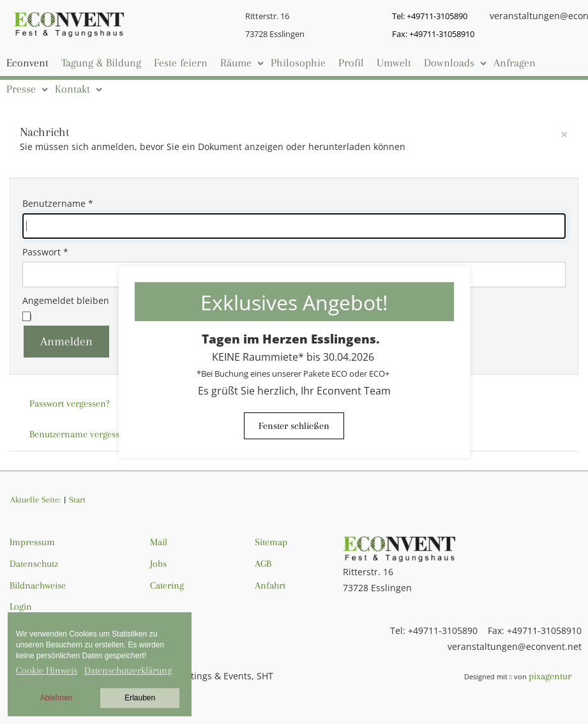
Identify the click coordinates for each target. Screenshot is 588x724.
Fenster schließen (294, 426)
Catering (167, 585)
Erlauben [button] (140, 698)
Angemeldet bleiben (66, 300)
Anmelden (66, 342)
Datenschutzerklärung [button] (128, 670)
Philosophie (298, 63)
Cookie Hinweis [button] (47, 670)
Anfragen (515, 63)
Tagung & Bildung (101, 63)
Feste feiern (181, 63)
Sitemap (271, 542)
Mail (159, 542)
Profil (351, 63)
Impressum (32, 542)
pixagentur (550, 676)
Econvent (27, 63)
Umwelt (394, 63)
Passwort (45, 252)
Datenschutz (34, 564)
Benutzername (58, 203)
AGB (263, 564)
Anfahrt (270, 585)
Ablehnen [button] (57, 698)
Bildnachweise (38, 585)
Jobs (158, 564)
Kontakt (72, 89)
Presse (21, 89)
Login (21, 607)
